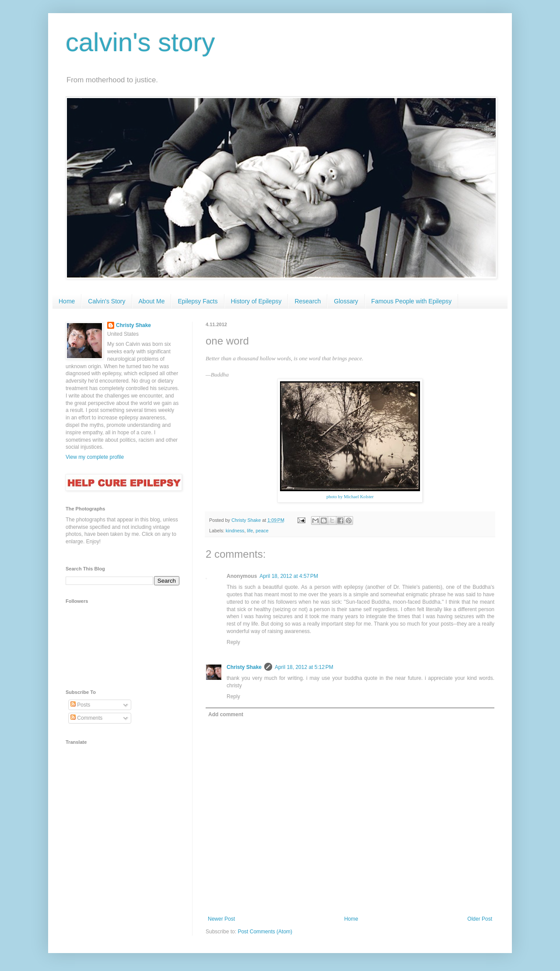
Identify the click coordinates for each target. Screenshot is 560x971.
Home (67, 301)
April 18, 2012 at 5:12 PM (304, 667)
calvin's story (140, 42)
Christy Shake (244, 667)
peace (262, 531)
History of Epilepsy (256, 301)
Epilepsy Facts (198, 301)
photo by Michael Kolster (350, 497)
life (250, 531)
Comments (86, 718)
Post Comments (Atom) (265, 932)
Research (308, 301)
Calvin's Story (107, 301)
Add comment (226, 714)
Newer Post (221, 919)
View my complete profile (95, 457)
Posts (80, 705)
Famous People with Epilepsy (412, 301)
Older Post (480, 919)
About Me (152, 301)
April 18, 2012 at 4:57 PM (289, 576)
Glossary (346, 301)
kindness (235, 531)
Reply (233, 642)
